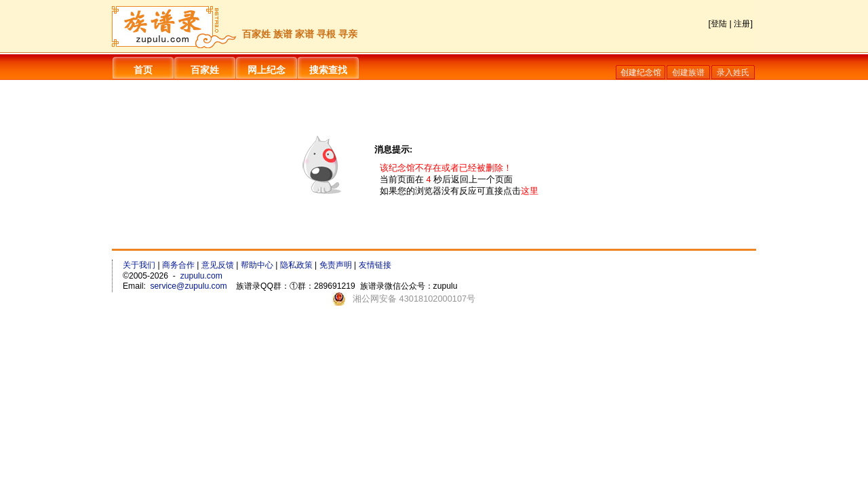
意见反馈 (218, 265)
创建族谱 (688, 73)
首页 (143, 70)
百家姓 (205, 70)
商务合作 (178, 265)
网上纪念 (267, 70)
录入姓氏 (733, 73)
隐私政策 (296, 265)
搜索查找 (328, 70)
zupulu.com (201, 276)
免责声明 (336, 265)
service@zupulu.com (189, 286)
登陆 (719, 24)
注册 (742, 24)
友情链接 (375, 265)
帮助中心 (257, 265)
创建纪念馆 (641, 73)
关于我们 (139, 265)
